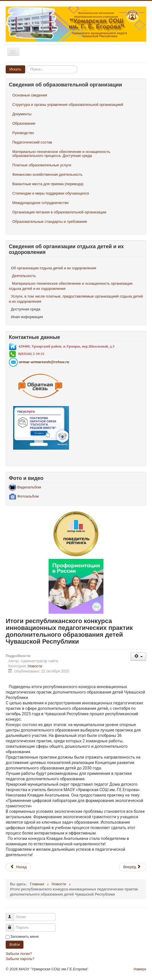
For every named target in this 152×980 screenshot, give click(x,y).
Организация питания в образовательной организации (59, 212)
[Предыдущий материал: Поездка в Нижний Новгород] (18, 867)
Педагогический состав (32, 142)
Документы (22, 114)
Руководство (23, 133)
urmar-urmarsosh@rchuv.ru (44, 362)
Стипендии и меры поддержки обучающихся (51, 193)
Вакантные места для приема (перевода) (48, 184)
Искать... (25, 65)
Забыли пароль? (20, 959)
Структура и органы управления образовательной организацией (68, 105)
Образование (24, 123)
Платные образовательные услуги (42, 165)
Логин (12, 915)
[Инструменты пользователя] (138, 657)
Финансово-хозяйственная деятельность (47, 174)
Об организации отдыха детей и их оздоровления (54, 268)
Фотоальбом (24, 496)
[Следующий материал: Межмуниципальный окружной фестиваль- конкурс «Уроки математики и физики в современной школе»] (133, 867)
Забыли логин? (19, 954)
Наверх (140, 969)
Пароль (12, 925)
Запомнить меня (24, 936)
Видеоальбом (25, 487)
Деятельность (24, 276)
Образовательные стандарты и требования (50, 222)
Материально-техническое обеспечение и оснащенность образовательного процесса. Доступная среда (61, 154)
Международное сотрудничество (40, 203)
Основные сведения (30, 95)
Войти (15, 944)
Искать (15, 69)
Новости (35, 666)
